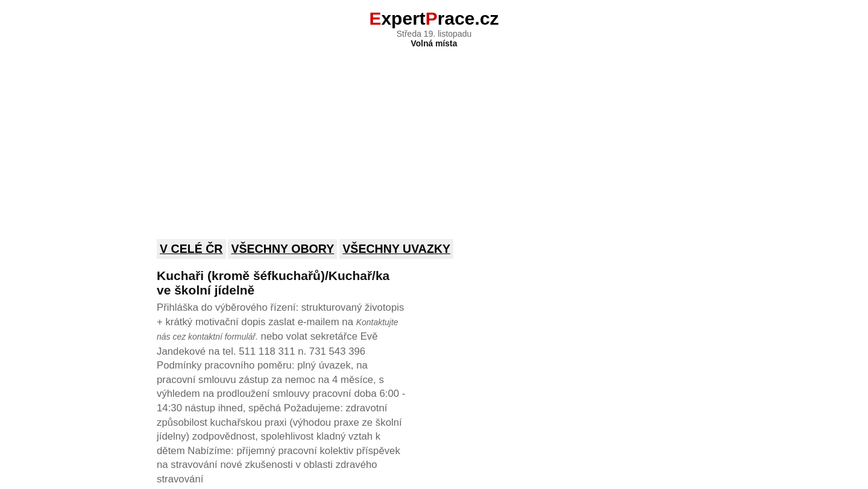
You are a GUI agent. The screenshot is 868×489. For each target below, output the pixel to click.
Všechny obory (282, 249)
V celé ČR (191, 249)
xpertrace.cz (434, 18)
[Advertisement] (434, 135)
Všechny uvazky (396, 249)
